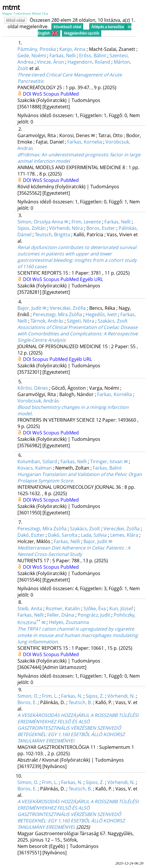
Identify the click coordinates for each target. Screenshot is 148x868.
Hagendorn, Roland (89, 62)
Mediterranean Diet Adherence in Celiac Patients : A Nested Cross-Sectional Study (74, 551)
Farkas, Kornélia (115, 394)
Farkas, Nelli (63, 56)
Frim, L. (50, 696)
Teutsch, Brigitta (52, 235)
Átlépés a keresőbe (108, 27)
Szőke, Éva (95, 609)
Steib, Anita (30, 609)
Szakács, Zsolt (113, 321)
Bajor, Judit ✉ (32, 308)
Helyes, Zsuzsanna (69, 622)
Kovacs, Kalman (35, 468)
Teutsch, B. (80, 702)
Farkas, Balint (107, 468)
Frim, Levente (86, 222)
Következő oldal (67, 27)
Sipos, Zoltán (32, 228)
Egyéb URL (91, 279)
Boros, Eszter (101, 228)
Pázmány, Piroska (37, 49)
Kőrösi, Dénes (33, 388)
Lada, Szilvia (94, 535)
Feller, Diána (61, 615)
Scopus (52, 94)
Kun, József (121, 609)
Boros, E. (27, 702)
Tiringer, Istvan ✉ (109, 461)
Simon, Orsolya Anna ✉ (43, 222)
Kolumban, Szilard (37, 461)
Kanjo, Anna (72, 49)
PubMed (70, 94)
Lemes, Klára (124, 535)
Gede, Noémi (32, 56)
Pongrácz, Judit (94, 615)
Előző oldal (15, 20)
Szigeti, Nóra (81, 321)
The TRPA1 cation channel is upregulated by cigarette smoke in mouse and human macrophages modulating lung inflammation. (78, 635)
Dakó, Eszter (31, 535)
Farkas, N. (72, 696)
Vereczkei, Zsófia (68, 308)
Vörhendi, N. (121, 696)
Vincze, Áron (50, 62)
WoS (38, 94)
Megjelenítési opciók (82, 33)
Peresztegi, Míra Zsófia (57, 314)
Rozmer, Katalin (63, 609)
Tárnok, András (47, 321)
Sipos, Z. (95, 696)
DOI (28, 94)
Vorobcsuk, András (38, 401)
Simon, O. (28, 696)
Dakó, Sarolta (63, 535)
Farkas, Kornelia (85, 142)
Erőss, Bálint (93, 56)
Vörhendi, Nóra (66, 228)
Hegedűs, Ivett (101, 314)
